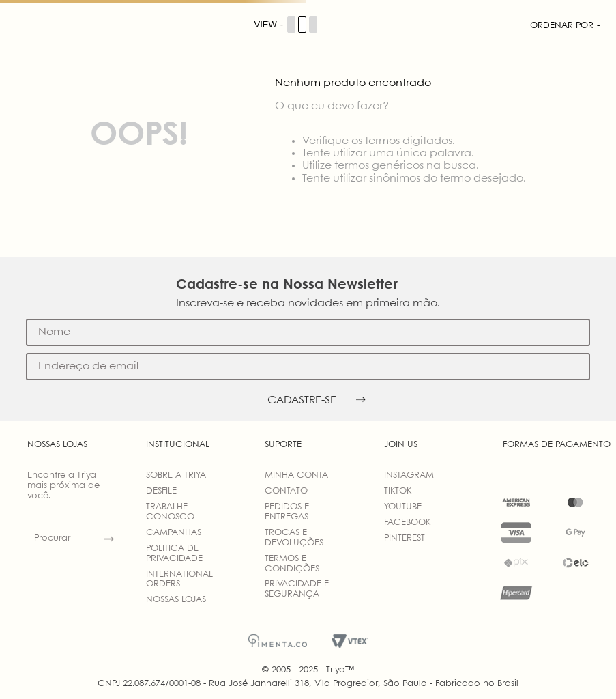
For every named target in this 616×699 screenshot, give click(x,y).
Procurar (52, 538)
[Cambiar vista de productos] (287, 25)
